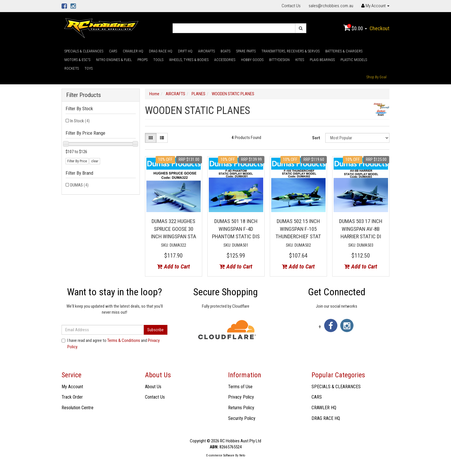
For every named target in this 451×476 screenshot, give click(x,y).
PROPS (143, 60)
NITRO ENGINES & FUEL (114, 60)
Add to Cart (173, 266)
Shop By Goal (377, 77)
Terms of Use (240, 387)
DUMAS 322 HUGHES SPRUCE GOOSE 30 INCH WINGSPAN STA (173, 229)
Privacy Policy (241, 397)
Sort (316, 138)
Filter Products (84, 95)
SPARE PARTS (246, 51)
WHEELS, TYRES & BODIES (189, 60)
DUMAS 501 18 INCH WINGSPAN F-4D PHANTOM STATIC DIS (236, 229)
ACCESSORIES (225, 60)
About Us (153, 387)
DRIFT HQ (185, 51)
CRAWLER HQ (133, 51)
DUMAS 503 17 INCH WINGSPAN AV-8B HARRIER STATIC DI (361, 229)
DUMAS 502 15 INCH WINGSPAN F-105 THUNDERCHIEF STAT (298, 229)
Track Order (72, 397)
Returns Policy (241, 408)
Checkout (380, 28)
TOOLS (158, 60)
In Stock (80, 121)
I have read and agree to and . (111, 343)
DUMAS (79, 185)
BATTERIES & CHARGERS (344, 51)
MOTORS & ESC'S (77, 60)
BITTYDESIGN (279, 60)
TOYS (89, 68)
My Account (72, 387)
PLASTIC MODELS (354, 60)
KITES (300, 60)
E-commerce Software (220, 455)
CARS (113, 51)
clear (95, 161)
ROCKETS (72, 68)
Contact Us (291, 6)
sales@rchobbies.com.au (331, 6)
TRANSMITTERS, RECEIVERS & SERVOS (291, 51)
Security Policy (242, 418)
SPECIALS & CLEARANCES (84, 51)
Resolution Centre (78, 408)
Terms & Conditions (124, 340)
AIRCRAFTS (207, 51)
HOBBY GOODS (252, 60)
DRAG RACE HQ (161, 51)
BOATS (225, 51)
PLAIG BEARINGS (322, 60)
